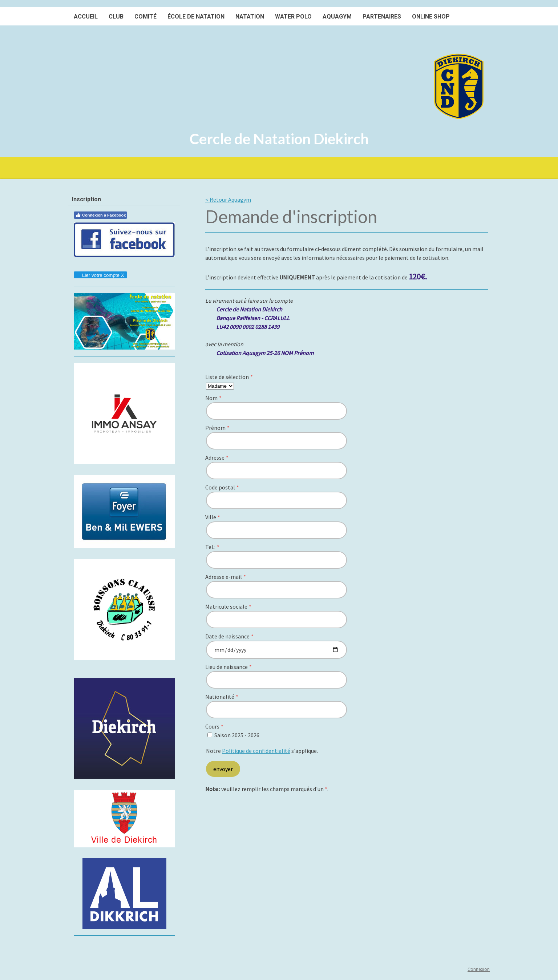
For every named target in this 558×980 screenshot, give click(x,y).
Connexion (479, 969)
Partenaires (382, 17)
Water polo (293, 17)
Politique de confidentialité (256, 751)
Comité (145, 17)
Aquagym (337, 17)
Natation (250, 17)
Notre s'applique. (262, 751)
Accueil (86, 17)
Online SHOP (431, 17)
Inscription (86, 199)
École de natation (196, 17)
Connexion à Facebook (100, 215)
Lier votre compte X (100, 275)
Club (116, 17)
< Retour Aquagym (228, 199)
